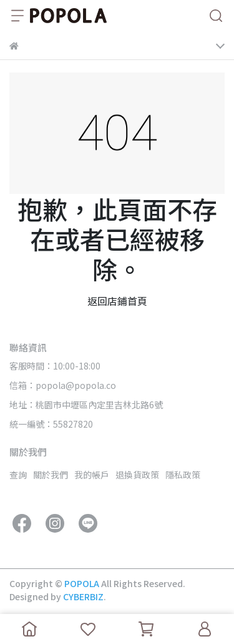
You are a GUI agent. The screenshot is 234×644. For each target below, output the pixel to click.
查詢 (18, 475)
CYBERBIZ (83, 596)
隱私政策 (183, 475)
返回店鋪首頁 (117, 301)
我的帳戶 (92, 475)
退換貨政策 (137, 475)
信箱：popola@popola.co (63, 385)
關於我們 (51, 475)
